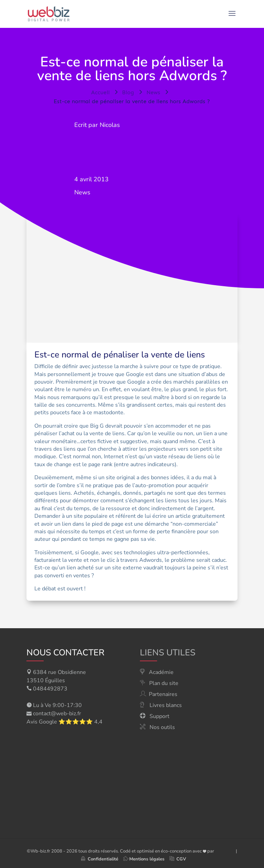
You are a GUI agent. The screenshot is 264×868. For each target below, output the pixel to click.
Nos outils (162, 727)
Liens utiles (168, 653)
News (82, 192)
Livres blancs (166, 705)
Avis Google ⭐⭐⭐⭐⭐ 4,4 (64, 722)
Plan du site (164, 683)
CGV (181, 859)
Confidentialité (100, 859)
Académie (161, 672)
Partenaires (163, 694)
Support (159, 716)
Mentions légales (147, 859)
